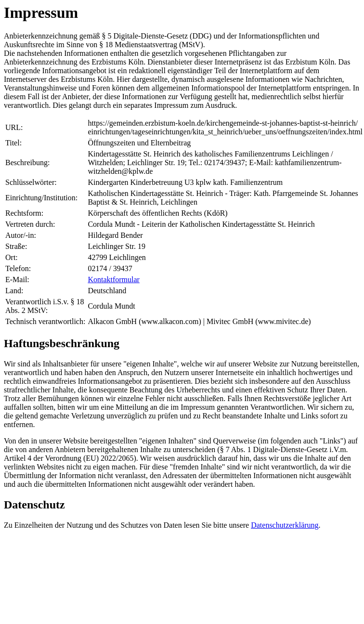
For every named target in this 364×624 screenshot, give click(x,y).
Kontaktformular (114, 279)
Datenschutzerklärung (285, 525)
